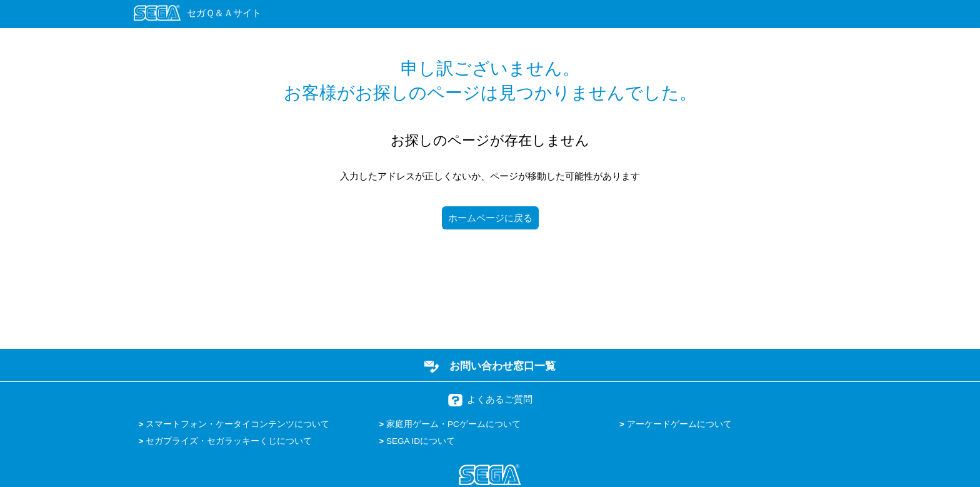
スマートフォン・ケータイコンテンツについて (237, 424)
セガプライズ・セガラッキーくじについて (229, 441)
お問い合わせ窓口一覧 (502, 366)
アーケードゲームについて (679, 424)
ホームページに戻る (490, 218)
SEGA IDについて (421, 441)
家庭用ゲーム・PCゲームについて (453, 424)
